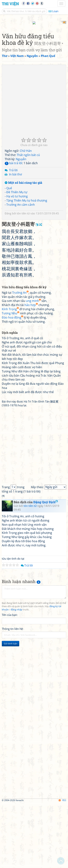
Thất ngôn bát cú (28, 219)
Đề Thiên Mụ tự (17, 257)
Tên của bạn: (10, 679)
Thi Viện (10, 4)
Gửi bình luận (11, 708)
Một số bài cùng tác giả (23, 247)
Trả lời (13, 235)
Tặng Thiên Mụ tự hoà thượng (27, 265)
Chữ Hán (26, 215)
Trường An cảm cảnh (21, 269)
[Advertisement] (34, 55)
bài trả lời (13, 228)
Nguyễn (21, 224)
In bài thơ (16, 239)
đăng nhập (17, 674)
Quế (9, 253)
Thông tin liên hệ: (13, 693)
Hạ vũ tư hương (17, 261)
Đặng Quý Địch (46, 567)
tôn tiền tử (23, 278)
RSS (62, 865)
